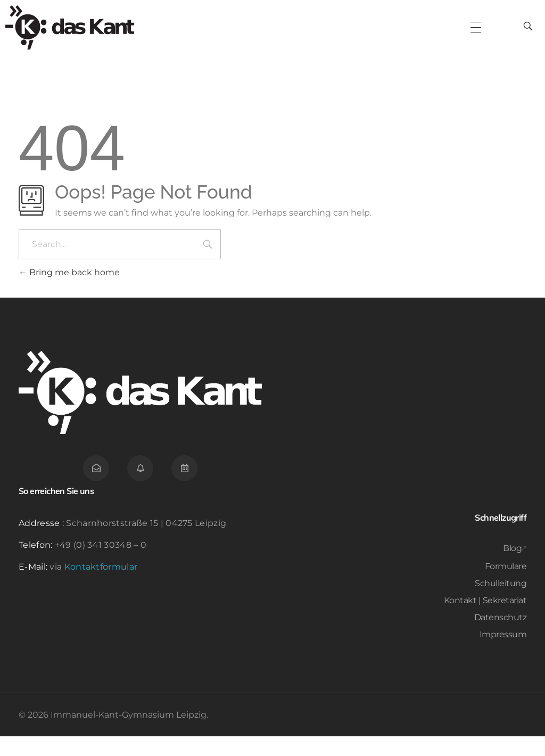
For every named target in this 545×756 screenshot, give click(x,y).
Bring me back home (69, 292)
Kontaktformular (101, 586)
